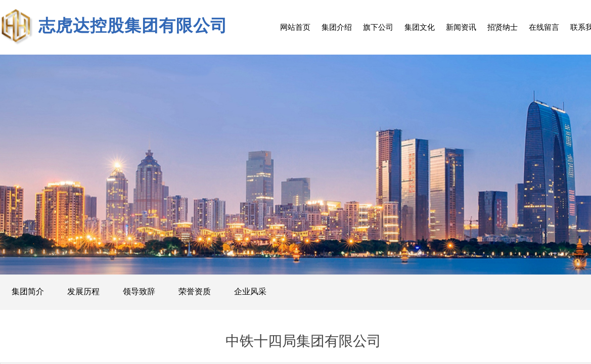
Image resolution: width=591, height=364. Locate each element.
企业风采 (250, 291)
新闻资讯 (461, 27)
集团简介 (28, 291)
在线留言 (544, 27)
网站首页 (295, 27)
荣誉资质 (195, 291)
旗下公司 (378, 27)
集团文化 (420, 27)
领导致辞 (139, 291)
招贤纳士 (503, 27)
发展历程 (83, 291)
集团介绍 (337, 27)
